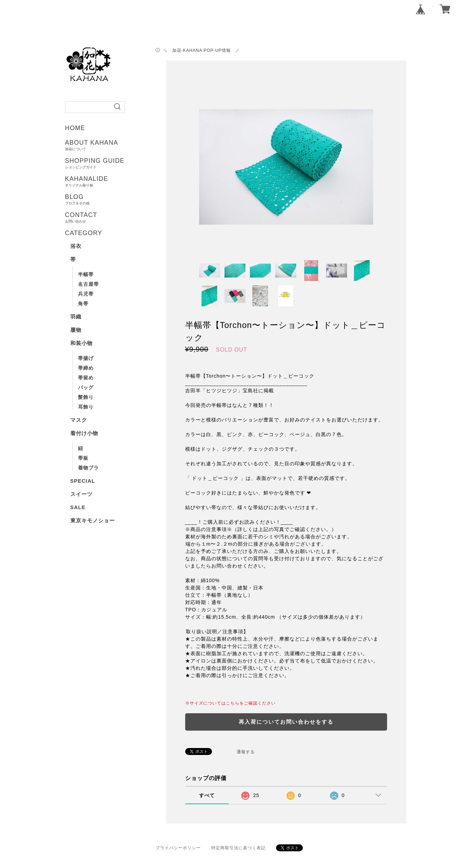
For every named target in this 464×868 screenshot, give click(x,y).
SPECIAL (83, 481)
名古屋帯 (88, 284)
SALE (78, 507)
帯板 (83, 458)
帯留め (86, 378)
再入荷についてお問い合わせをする (286, 722)
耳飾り (86, 407)
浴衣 (76, 246)
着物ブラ (88, 468)
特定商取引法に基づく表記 (238, 848)
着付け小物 (84, 433)
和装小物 (81, 343)
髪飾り (86, 397)
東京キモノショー (93, 520)
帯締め (86, 368)
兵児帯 (86, 294)
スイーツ (81, 494)
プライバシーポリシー (178, 848)
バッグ (86, 387)
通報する (246, 752)
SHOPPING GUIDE (118, 163)
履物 (76, 330)
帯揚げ (86, 358)
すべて (207, 795)
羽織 (76, 317)
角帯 (83, 304)
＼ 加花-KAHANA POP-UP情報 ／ (202, 50)
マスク (79, 420)
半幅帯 (86, 274)
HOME (75, 128)
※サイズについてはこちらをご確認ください (230, 703)
